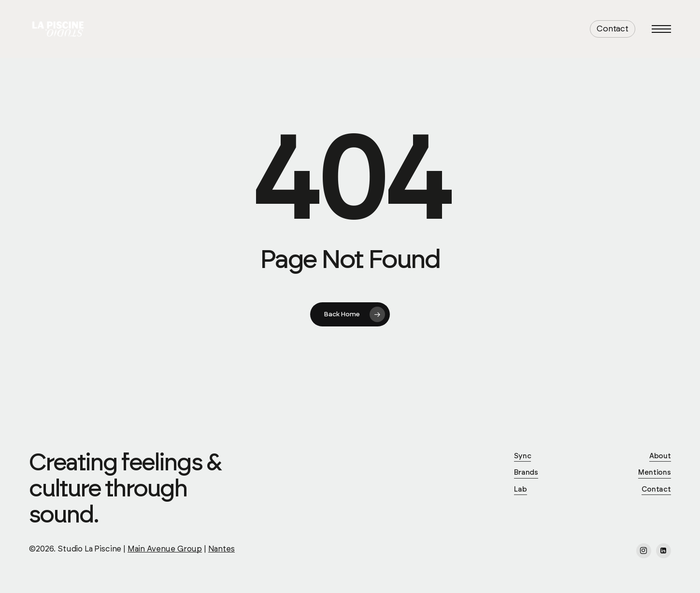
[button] (661, 29)
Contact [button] (656, 489)
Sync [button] (522, 456)
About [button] (660, 456)
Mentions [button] (655, 473)
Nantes (221, 549)
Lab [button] (521, 489)
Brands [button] (526, 473)
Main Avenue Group (165, 549)
